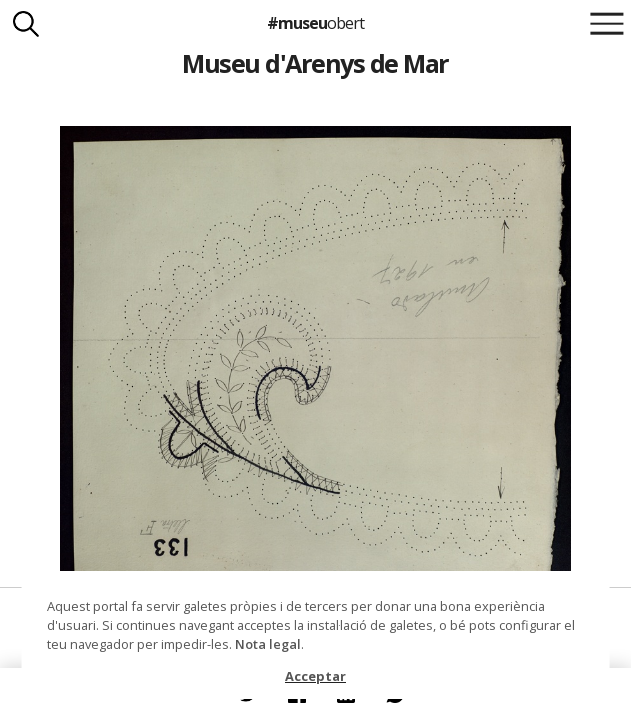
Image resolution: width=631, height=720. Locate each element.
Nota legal (268, 644)
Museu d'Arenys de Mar (315, 63)
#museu (315, 23)
